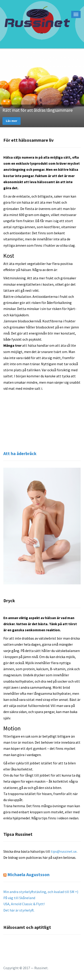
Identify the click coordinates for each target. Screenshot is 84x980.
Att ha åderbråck (20, 453)
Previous (4, 88)
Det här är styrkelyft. (19, 910)
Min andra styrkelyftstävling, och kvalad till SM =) (41, 892)
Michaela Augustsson (28, 874)
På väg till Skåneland (19, 898)
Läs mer (12, 121)
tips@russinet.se (64, 851)
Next (80, 88)
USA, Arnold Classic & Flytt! (24, 904)
